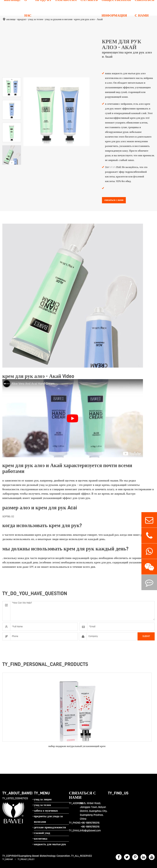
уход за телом (42, 805)
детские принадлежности (50, 827)
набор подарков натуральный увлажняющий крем (77, 746)
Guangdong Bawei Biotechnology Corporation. (44, 856)
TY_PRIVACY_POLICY (26, 859)
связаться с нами (114, 200)
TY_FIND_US (118, 793)
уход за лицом (43, 799)
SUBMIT (146, 636)
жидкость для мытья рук (50, 844)
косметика (41, 839)
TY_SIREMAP (8, 859)
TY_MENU (42, 793)
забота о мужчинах (46, 811)
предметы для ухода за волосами (48, 819)
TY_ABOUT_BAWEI (17, 793)
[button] (12, 79)
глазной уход (42, 833)
